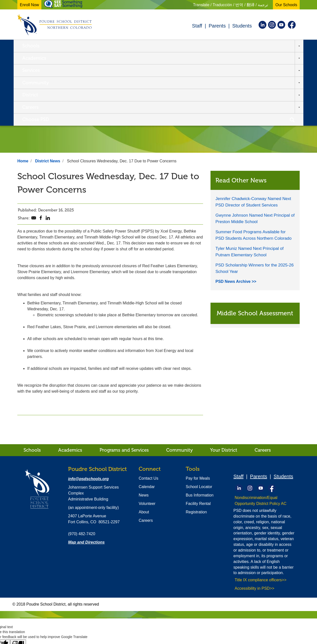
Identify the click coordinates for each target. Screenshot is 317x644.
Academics (69, 45)
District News (48, 87)
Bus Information (200, 421)
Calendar (147, 413)
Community (146, 45)
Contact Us (148, 404)
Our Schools (286, 5)
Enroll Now (29, 5)
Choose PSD (257, 45)
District (185, 45)
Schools (31, 45)
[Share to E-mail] (34, 145)
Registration (196, 438)
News (144, 421)
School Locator (199, 413)
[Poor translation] (18, 570)
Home (23, 87)
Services (107, 45)
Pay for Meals (198, 404)
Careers (218, 45)
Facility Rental (198, 430)
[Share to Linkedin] (48, 145)
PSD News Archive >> (236, 208)
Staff (197, 26)
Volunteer (147, 430)
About (144, 438)
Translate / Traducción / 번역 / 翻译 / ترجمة (230, 5)
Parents (217, 26)
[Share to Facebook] (41, 145)
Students (242, 26)
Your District (224, 376)
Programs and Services (124, 376)
